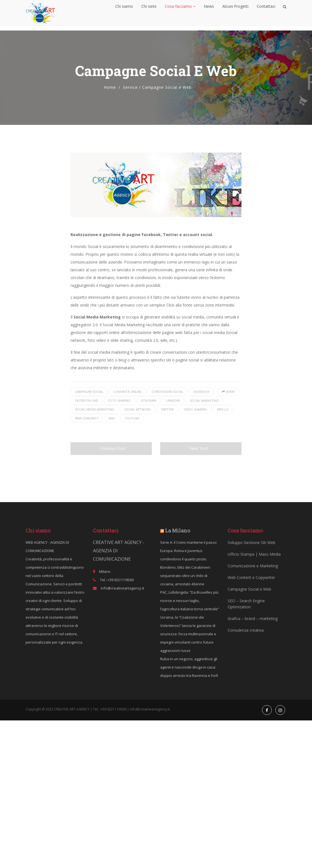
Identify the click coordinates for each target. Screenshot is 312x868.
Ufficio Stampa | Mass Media (254, 554)
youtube (132, 418)
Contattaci (266, 13)
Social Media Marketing (95, 409)
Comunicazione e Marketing (253, 566)
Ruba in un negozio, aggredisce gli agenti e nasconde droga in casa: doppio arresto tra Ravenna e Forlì (189, 667)
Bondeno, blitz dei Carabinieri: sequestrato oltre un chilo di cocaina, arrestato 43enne (185, 576)
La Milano (178, 530)
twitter (167, 409)
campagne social (89, 392)
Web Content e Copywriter (251, 577)
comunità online (127, 392)
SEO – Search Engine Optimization (246, 604)
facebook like (86, 400)
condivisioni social (168, 392)
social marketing (204, 400)
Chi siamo (124, 13)
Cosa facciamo (180, 13)
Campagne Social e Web (249, 589)
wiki (112, 418)
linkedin (173, 400)
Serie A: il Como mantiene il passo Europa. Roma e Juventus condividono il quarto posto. (188, 551)
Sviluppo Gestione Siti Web (251, 542)
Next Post (201, 448)
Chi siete (149, 13)
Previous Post (111, 448)
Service (130, 87)
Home (110, 87)
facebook (202, 392)
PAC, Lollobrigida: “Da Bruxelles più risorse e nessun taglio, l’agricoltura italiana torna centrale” (190, 601)
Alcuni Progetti (235, 13)
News (209, 13)
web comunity (87, 418)
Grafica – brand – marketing (253, 618)
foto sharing (119, 400)
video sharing (195, 409)
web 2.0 (223, 409)
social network (138, 409)
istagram (149, 400)
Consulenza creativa (246, 630)
